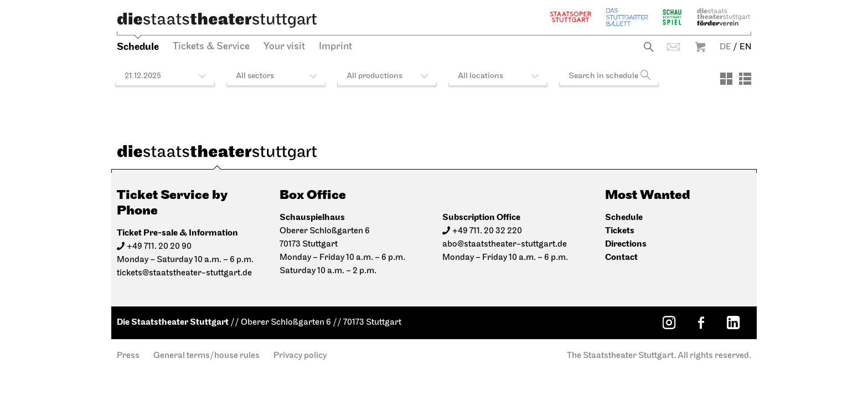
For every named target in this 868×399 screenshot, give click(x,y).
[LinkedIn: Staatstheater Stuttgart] (733, 323)
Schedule (138, 47)
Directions (626, 244)
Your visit (284, 47)
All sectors (255, 76)
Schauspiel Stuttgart (672, 17)
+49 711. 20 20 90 (159, 247)
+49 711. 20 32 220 (487, 231)
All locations (480, 76)
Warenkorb (700, 47)
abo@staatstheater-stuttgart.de (505, 244)
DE (725, 47)
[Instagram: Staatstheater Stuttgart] (669, 323)
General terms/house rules (206, 356)
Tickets (620, 231)
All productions (374, 76)
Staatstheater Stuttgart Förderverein (724, 17)
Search (649, 47)
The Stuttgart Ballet (627, 17)
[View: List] (745, 79)
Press (128, 356)
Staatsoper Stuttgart (571, 17)
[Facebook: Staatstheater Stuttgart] (701, 323)
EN (745, 47)
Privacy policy (300, 356)
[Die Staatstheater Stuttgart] (217, 20)
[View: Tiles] (726, 79)
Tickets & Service (211, 47)
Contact (673, 47)
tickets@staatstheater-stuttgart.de (184, 273)
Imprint (335, 47)
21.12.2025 (143, 76)
